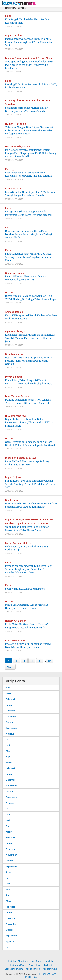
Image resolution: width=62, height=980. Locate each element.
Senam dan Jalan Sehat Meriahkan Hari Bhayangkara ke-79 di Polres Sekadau (27, 109)
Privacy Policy (35, 965)
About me (23, 961)
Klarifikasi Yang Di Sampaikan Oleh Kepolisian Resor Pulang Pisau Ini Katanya (29, 174)
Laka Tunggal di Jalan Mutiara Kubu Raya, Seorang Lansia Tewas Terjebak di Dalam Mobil (29, 257)
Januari (10, 705)
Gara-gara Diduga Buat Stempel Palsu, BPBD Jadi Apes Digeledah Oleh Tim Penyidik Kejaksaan (30, 65)
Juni (8, 745)
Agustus (10, 734)
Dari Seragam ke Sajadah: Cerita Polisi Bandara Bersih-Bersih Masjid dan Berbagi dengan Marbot (29, 234)
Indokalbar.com (33, 969)
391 (50, 661)
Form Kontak (36, 961)
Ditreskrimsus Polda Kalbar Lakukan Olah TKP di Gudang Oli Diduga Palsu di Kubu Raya (30, 298)
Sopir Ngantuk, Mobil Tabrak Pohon (25, 589)
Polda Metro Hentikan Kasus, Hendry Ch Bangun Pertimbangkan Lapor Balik (27, 626)
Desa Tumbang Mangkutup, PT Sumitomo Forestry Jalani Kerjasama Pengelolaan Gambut (29, 361)
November (11, 716)
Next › (10, 667)
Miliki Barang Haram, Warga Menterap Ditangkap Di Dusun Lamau (27, 606)
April (9, 688)
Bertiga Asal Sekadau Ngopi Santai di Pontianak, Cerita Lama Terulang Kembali (28, 213)
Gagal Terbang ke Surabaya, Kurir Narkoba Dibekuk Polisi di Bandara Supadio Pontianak (30, 444)
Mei (8, 751)
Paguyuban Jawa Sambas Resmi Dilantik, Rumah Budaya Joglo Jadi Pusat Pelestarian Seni (29, 42)
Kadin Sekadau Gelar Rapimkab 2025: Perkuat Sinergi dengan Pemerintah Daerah (30, 194)
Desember (11, 711)
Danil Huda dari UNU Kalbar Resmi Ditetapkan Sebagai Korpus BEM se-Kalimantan (31, 505)
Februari (10, 699)
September (11, 728)
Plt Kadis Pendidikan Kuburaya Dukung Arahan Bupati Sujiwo (27, 463)
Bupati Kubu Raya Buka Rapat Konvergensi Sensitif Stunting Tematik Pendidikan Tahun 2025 (30, 484)
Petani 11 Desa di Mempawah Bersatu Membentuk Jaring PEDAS (26, 278)
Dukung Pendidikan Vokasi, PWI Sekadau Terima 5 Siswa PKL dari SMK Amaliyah (28, 401)
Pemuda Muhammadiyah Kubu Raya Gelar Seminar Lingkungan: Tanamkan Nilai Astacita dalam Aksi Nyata (29, 569)
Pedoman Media (18, 965)
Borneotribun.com (14, 969)
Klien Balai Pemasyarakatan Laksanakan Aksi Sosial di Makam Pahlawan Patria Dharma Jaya (31, 338)
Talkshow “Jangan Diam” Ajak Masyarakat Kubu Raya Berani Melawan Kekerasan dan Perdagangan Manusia (29, 130)
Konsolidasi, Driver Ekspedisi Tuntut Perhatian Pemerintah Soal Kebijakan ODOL (30, 382)
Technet (48, 965)
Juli (8, 739)
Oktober (10, 722)
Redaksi (12, 961)
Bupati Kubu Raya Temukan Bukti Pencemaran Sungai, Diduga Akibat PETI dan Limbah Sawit (30, 422)
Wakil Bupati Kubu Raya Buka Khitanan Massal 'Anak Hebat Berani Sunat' (27, 529)
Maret (9, 693)
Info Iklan (49, 961)
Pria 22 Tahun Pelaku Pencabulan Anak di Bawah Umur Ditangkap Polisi (28, 646)
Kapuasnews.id (50, 969)
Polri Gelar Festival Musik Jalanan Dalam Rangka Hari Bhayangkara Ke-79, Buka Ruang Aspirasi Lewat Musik (31, 153)
